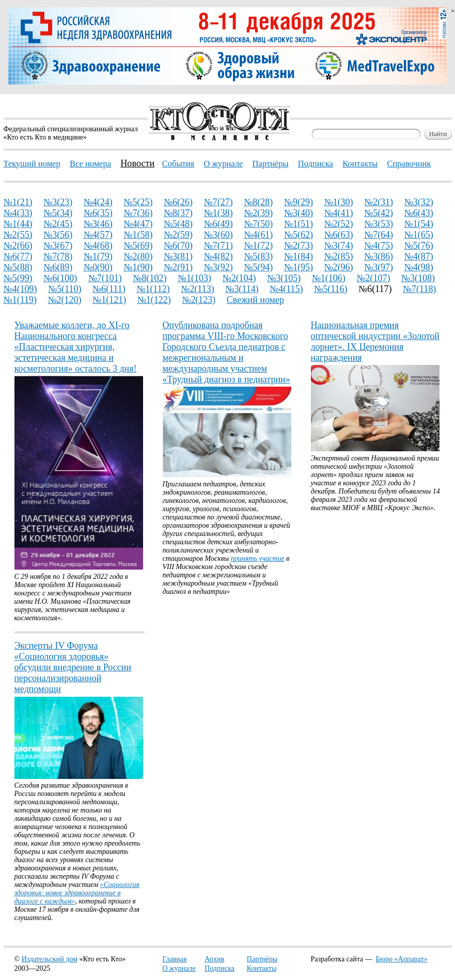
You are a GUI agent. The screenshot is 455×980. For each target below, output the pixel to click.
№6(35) (98, 213)
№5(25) (138, 202)
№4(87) (419, 256)
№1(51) (299, 224)
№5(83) (258, 256)
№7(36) (138, 213)
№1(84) (299, 256)
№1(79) (98, 256)
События (178, 164)
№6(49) (218, 224)
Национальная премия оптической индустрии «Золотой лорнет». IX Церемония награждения (375, 341)
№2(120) (64, 300)
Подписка (219, 968)
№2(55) (18, 235)
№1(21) (18, 202)
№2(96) (338, 267)
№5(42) (379, 213)
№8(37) (178, 213)
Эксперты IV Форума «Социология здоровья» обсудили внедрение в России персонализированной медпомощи (73, 667)
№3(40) (299, 213)
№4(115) (286, 289)
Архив (214, 959)
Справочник (409, 164)
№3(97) (379, 267)
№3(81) (178, 256)
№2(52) (338, 224)
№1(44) (18, 224)
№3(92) (218, 267)
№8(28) (258, 202)
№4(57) (98, 235)
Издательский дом (50, 959)
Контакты (262, 968)
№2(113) (197, 289)
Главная (175, 959)
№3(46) (98, 224)
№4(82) (218, 256)
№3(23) (58, 202)
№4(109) (20, 289)
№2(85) (338, 256)
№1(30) (338, 202)
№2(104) (239, 278)
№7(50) (258, 224)
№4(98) (419, 267)
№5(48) (178, 224)
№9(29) (299, 202)
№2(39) (258, 213)
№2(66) (18, 246)
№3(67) (58, 246)
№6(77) (18, 256)
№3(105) (284, 278)
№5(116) (331, 289)
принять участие (258, 558)
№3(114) (242, 289)
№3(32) (419, 202)
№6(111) (109, 289)
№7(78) (58, 256)
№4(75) (379, 246)
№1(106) (329, 278)
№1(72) (258, 246)
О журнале (179, 968)
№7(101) (105, 278)
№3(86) (379, 256)
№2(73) (299, 246)
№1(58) (138, 235)
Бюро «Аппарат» (402, 959)
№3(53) (379, 224)
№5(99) (18, 278)
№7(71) (218, 246)
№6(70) (178, 246)
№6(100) (60, 278)
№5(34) (58, 213)
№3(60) (218, 235)
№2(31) (379, 202)
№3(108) (418, 278)
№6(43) (419, 213)
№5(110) (65, 289)
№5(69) (138, 246)
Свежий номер (255, 300)
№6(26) (178, 202)
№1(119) (20, 300)
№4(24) (98, 202)
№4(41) (338, 213)
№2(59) (178, 235)
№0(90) (98, 267)
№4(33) (18, 213)
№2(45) (58, 224)
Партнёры (262, 959)
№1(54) (419, 224)
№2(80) (138, 256)
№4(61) (258, 235)
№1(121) (109, 300)
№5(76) (419, 246)
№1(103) (194, 278)
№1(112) (153, 289)
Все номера (90, 164)
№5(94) (258, 267)
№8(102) (150, 278)
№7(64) (379, 235)
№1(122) (154, 300)
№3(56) (58, 235)
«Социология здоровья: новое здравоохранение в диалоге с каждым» (77, 893)
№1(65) (419, 235)
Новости (137, 163)
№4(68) (98, 246)
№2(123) (199, 300)
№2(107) (373, 278)
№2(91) (178, 267)
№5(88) (18, 267)
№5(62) (299, 235)
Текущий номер (32, 164)
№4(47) (138, 224)
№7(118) (419, 289)
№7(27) (218, 202)
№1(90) (138, 267)
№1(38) (218, 213)
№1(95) (299, 267)
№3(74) (338, 246)
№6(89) (58, 267)
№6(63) (338, 235)
